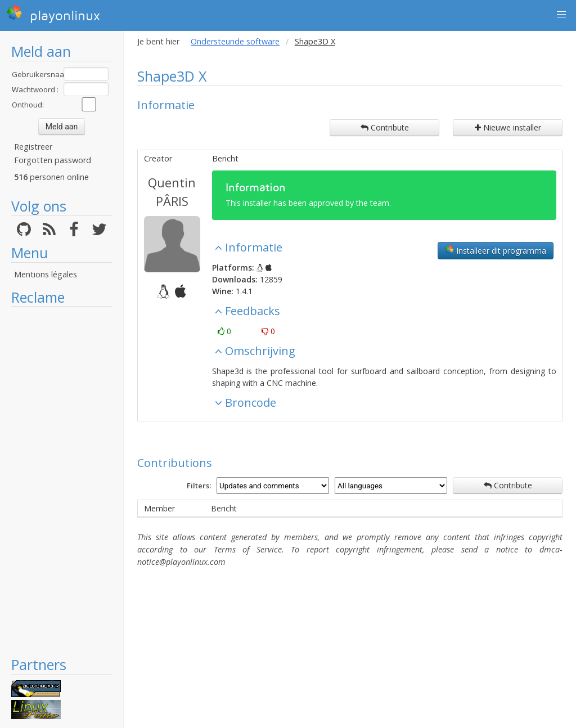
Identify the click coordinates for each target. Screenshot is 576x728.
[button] (561, 15)
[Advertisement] (62, 481)
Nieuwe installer (508, 127)
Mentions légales (46, 274)
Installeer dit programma (496, 250)
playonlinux (53, 14)
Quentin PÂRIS (172, 192)
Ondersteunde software (235, 41)
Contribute (385, 127)
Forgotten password (53, 160)
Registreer (33, 147)
